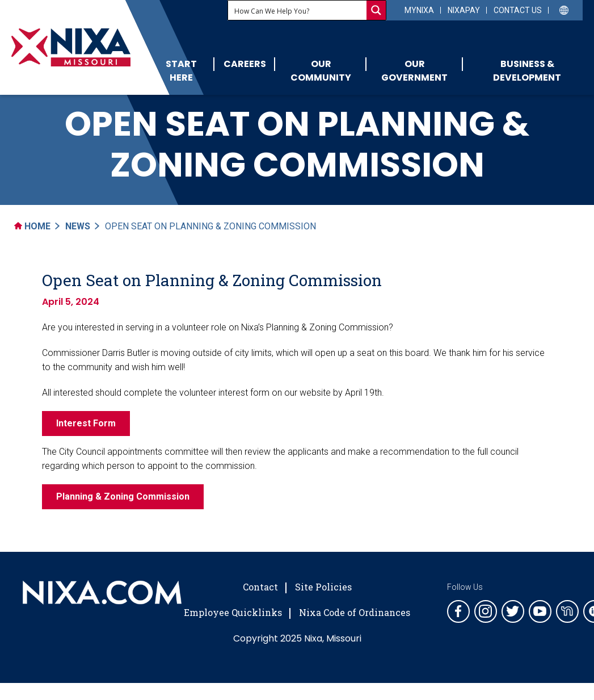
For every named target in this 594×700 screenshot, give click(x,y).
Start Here (181, 71)
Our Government (414, 71)
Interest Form (86, 423)
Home (32, 226)
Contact (260, 587)
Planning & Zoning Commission (123, 496)
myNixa (419, 10)
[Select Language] (564, 9)
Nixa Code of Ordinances (355, 612)
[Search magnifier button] (376, 10)
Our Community (321, 71)
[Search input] (298, 10)
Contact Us (518, 10)
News (78, 226)
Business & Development (527, 71)
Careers (245, 64)
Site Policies (323, 587)
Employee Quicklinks (233, 612)
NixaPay (464, 10)
